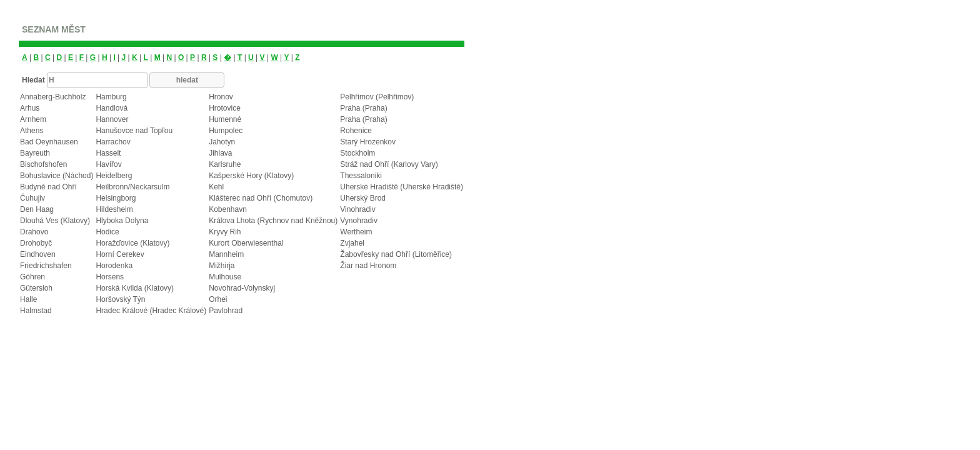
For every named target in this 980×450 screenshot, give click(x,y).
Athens (32, 131)
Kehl (216, 187)
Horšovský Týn (120, 299)
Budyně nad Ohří (48, 187)
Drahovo (34, 232)
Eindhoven (38, 254)
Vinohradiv (357, 209)
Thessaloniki (361, 176)
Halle (28, 299)
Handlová (112, 108)
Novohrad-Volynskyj (242, 288)
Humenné (225, 119)
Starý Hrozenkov (368, 142)
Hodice (107, 232)
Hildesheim (114, 209)
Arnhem (33, 119)
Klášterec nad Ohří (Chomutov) (261, 198)
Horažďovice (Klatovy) (132, 243)
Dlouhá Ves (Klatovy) (55, 221)
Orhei (218, 299)
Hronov (221, 97)
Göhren (32, 277)
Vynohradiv (359, 221)
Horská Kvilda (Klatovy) (135, 288)
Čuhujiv (32, 198)
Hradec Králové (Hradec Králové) (151, 311)
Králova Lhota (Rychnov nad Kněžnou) (273, 221)
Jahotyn (222, 142)
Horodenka (114, 266)
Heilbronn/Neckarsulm (132, 187)
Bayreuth (35, 153)
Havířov (108, 164)
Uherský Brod (363, 198)
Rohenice (356, 131)
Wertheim (356, 232)
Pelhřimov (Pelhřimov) (377, 97)
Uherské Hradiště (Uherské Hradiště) (402, 187)
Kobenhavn (228, 209)
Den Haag (37, 209)
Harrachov (113, 142)
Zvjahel (352, 243)
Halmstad (36, 311)
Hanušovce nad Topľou (134, 131)
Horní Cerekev (120, 254)
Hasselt (108, 153)
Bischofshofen (43, 164)
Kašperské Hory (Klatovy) (251, 176)
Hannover (112, 119)
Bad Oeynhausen (49, 142)
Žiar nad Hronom (368, 266)
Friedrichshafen (46, 266)
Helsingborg (116, 198)
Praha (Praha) (363, 108)
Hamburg (111, 97)
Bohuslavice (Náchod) (57, 176)
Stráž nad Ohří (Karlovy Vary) (389, 164)
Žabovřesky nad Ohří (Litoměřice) (396, 254)
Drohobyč (36, 243)
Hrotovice (225, 108)
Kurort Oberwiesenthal (246, 243)
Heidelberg (114, 176)
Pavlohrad (226, 311)
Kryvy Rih (225, 232)
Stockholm (357, 153)
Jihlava (220, 153)
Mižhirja (222, 266)
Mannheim (226, 254)
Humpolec (226, 131)
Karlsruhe (225, 164)
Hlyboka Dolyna (122, 221)
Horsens (110, 277)
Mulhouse (225, 277)
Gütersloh (36, 288)
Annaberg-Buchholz (53, 97)
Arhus (30, 108)
